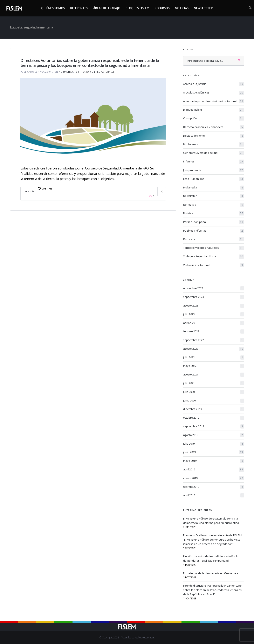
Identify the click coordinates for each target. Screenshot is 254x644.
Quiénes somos (53, 8)
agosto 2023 (214, 306)
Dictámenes (214, 144)
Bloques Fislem (138, 8)
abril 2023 (214, 323)
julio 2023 (214, 314)
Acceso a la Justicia (214, 84)
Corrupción (214, 118)
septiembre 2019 (214, 426)
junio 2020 (214, 401)
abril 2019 (214, 470)
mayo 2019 (214, 461)
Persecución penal (214, 222)
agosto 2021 (214, 375)
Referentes (79, 8)
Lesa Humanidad (214, 179)
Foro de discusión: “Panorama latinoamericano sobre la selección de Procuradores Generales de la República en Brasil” (212, 590)
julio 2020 (214, 392)
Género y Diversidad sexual (214, 153)
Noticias (182, 8)
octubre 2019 (214, 418)
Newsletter (203, 8)
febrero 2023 (214, 331)
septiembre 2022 (214, 340)
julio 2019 (214, 444)
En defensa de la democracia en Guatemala (211, 573)
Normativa (66, 72)
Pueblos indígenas (214, 231)
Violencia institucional (214, 265)
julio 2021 (214, 383)
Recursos (162, 8)
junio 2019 (214, 452)
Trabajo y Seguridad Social (214, 257)
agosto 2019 (214, 435)
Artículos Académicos (214, 93)
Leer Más (29, 191)
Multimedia (214, 188)
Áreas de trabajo (107, 8)
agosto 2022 (214, 349)
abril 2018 (214, 495)
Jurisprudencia (214, 170)
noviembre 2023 (214, 288)
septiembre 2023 (214, 297)
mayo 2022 (214, 366)
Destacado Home (214, 136)
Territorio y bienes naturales (95, 72)
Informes (214, 162)
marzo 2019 (214, 478)
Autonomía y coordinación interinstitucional (214, 101)
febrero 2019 (214, 487)
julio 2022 (214, 358)
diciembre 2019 (214, 409)
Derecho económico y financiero (214, 127)
